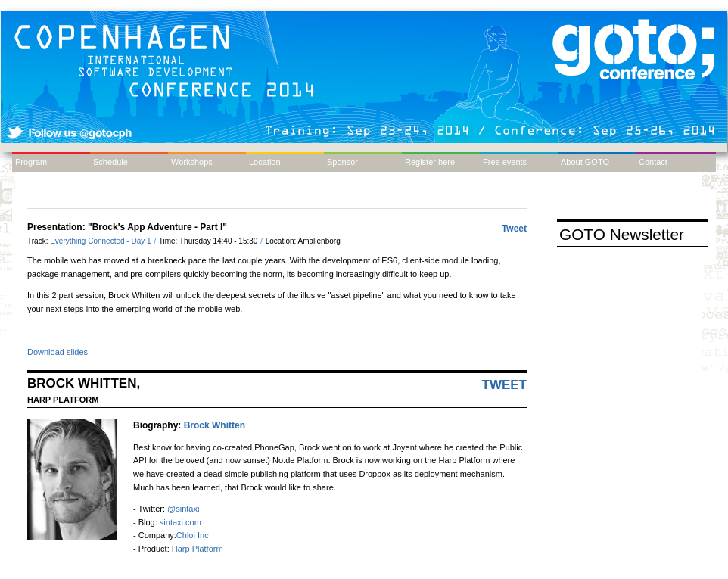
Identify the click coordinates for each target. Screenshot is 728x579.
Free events (505, 162)
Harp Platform (198, 549)
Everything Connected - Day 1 (101, 241)
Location (265, 162)
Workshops (192, 162)
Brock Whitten (215, 425)
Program (31, 162)
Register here (430, 162)
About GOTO (585, 162)
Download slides (58, 352)
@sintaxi (183, 509)
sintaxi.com (180, 522)
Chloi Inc (193, 535)
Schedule (110, 162)
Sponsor (342, 162)
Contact (653, 162)
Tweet (514, 229)
